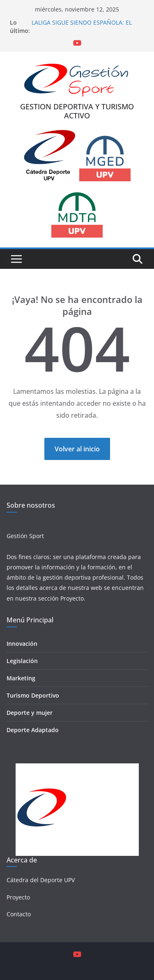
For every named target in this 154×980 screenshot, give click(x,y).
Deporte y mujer (30, 713)
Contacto (19, 914)
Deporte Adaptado (33, 730)
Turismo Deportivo (33, 695)
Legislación (22, 661)
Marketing (21, 678)
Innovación (22, 644)
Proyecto (72, 598)
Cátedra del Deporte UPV (41, 880)
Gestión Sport (25, 536)
